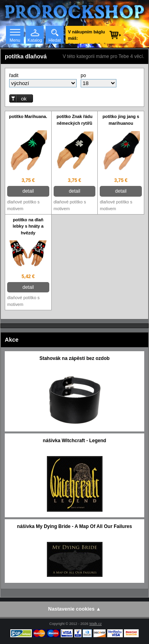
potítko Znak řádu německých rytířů (74, 120)
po (83, 75)
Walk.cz (96, 624)
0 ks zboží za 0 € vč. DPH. (87, 37)
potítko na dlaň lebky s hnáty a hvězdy (28, 226)
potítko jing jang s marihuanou (121, 120)
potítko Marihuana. (28, 116)
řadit (14, 75)
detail (28, 191)
